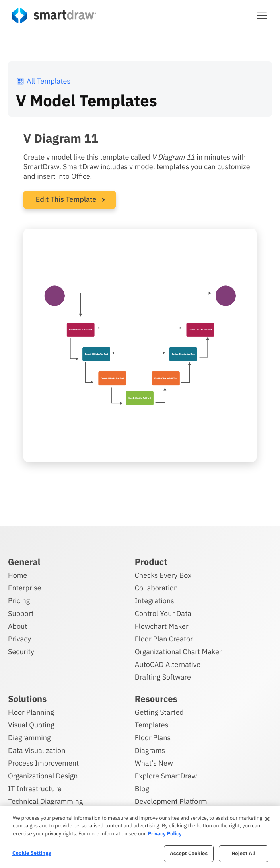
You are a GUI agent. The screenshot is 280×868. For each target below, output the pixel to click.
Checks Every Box (163, 575)
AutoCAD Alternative (168, 664)
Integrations (155, 601)
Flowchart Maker (162, 626)
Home (17, 575)
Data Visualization (37, 750)
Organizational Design (43, 776)
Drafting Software (163, 677)
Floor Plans (153, 738)
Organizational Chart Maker (178, 652)
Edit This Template (66, 199)
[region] (140, 837)
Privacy (19, 639)
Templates (152, 725)
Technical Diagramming (45, 801)
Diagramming (29, 738)
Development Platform (171, 801)
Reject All (244, 853)
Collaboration (156, 588)
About (18, 626)
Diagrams (150, 750)
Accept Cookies (189, 853)
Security (21, 652)
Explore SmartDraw (166, 776)
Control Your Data (163, 613)
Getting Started (159, 712)
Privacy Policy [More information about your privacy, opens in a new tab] (164, 834)
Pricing (19, 601)
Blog (142, 789)
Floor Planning (31, 712)
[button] (262, 15)
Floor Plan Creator (164, 639)
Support (21, 613)
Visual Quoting (31, 725)
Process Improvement (43, 763)
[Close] (267, 819)
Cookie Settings (32, 853)
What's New (154, 763)
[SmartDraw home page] (54, 16)
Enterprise (25, 588)
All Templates (43, 81)
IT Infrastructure (35, 789)
